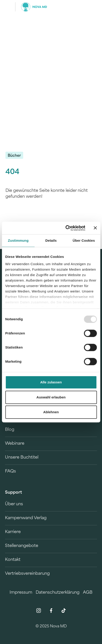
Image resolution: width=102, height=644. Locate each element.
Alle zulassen (51, 382)
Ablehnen (51, 412)
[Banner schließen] (95, 228)
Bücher (14, 156)
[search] (90, 7)
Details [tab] (51, 240)
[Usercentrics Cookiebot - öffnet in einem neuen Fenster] (65, 228)
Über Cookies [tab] (84, 240)
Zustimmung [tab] (18, 240)
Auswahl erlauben (51, 397)
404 (12, 172)
